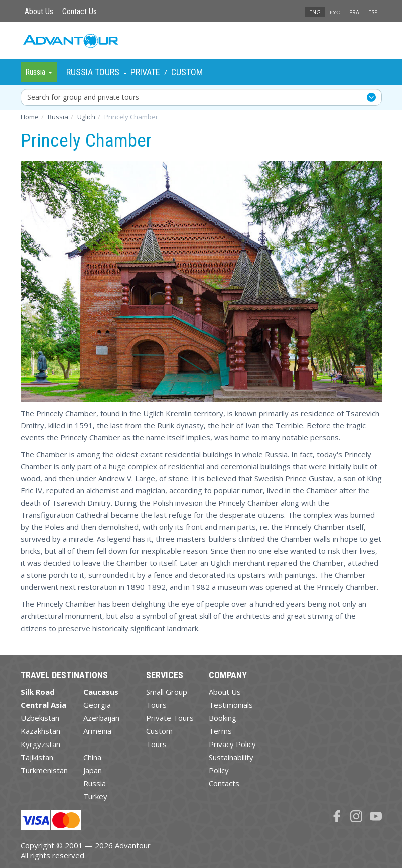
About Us (39, 11)
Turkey (95, 796)
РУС (335, 12)
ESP (373, 12)
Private (145, 72)
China (92, 757)
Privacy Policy (232, 744)
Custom (187, 72)
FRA (354, 12)
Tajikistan (37, 757)
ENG (315, 12)
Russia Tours (93, 72)
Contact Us (80, 11)
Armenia (97, 731)
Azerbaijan (101, 718)
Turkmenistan (44, 770)
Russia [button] (39, 72)
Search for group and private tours (83, 97)
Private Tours (170, 718)
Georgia (97, 705)
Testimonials (231, 705)
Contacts (224, 783)
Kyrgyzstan (40, 744)
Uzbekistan (40, 718)
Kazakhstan (40, 731)
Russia (95, 783)
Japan (93, 770)
